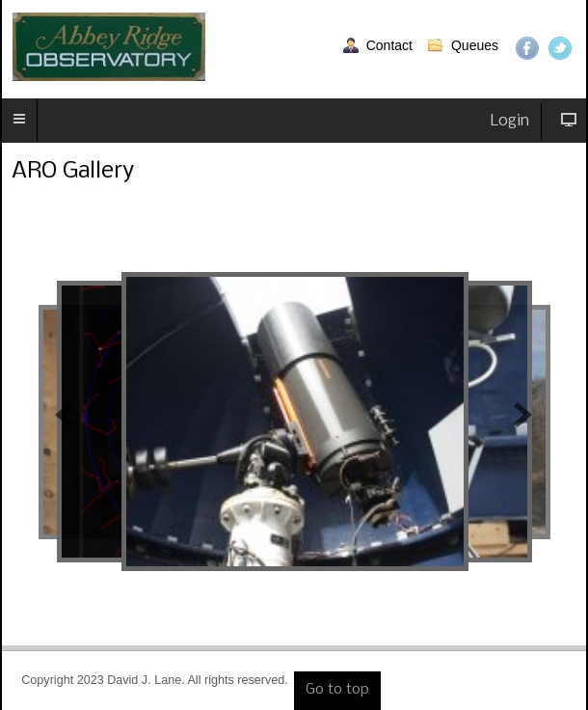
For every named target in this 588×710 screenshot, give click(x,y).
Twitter (560, 48)
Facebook (527, 48)
